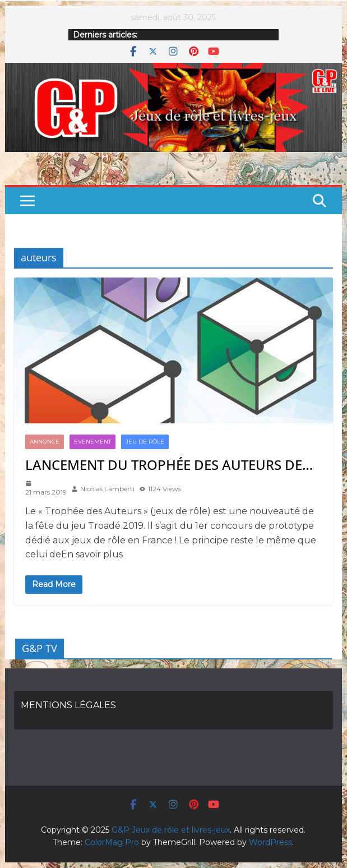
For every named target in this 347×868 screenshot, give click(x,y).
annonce (45, 442)
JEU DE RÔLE (145, 442)
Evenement (92, 442)
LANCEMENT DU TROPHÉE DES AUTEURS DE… (169, 465)
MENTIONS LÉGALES (68, 705)
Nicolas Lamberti (107, 489)
